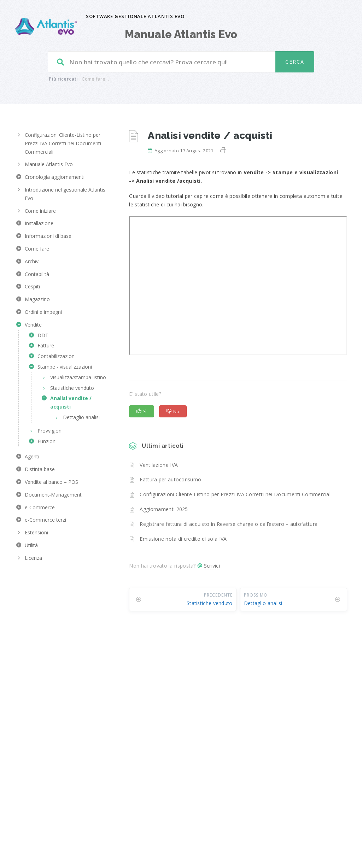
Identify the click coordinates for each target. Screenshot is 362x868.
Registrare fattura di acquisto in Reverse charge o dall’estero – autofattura (229, 524)
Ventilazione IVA (159, 465)
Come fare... (95, 79)
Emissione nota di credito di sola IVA (183, 539)
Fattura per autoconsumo (170, 479)
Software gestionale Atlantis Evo (135, 16)
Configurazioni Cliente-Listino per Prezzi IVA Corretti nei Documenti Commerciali (236, 494)
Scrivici (212, 566)
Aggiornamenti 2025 (164, 509)
